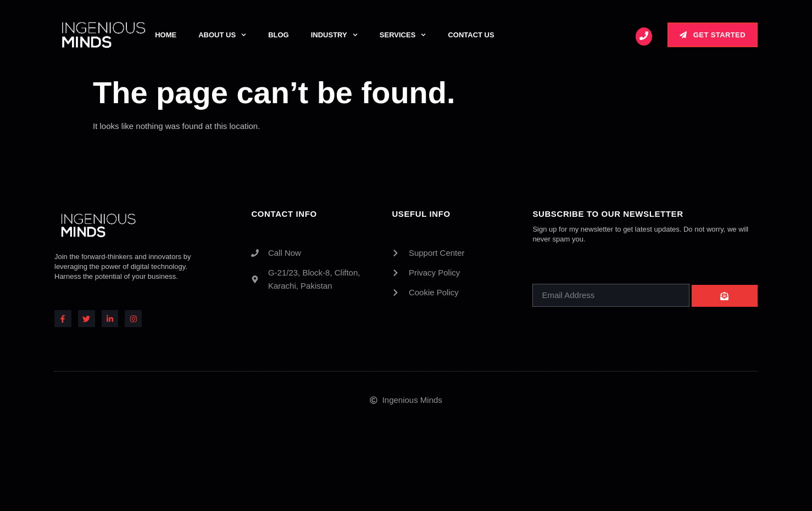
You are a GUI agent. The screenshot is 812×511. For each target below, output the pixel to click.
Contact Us (471, 35)
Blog (279, 35)
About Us (222, 35)
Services (403, 35)
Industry (334, 35)
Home (166, 35)
